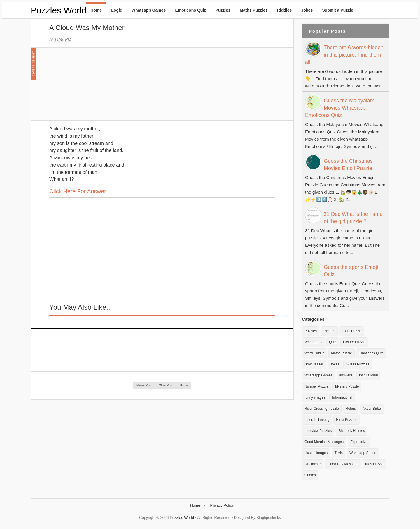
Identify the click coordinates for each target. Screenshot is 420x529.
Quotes (310, 475)
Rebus (351, 409)
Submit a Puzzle (338, 10)
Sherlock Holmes (352, 431)
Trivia (338, 453)
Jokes (307, 10)
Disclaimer (313, 464)
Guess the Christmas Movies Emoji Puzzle (348, 165)
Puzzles (223, 10)
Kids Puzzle (374, 464)
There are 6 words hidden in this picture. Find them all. (344, 55)
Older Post (166, 385)
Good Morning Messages (324, 442)
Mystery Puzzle (347, 386)
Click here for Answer (78, 191)
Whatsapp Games (149, 10)
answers (346, 375)
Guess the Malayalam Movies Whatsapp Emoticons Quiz (340, 108)
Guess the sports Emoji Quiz (351, 271)
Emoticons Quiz (190, 10)
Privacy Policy (222, 505)
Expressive (359, 442)
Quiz (333, 342)
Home (96, 10)
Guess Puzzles (358, 364)
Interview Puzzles (318, 431)
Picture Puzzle (354, 342)
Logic (117, 10)
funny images (315, 397)
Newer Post (144, 385)
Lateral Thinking (317, 420)
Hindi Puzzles (347, 420)
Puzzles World (58, 10)
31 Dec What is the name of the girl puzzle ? (353, 218)
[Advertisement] (93, 87)
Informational (342, 397)
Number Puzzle (316, 386)
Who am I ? (313, 342)
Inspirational (369, 375)
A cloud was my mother (87, 28)
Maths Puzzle (342, 353)
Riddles (285, 10)
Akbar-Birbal (372, 409)
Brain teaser (314, 364)
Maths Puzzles (254, 10)
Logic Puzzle (352, 331)
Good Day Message (343, 464)
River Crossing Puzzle (322, 409)
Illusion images (316, 453)
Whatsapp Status (363, 453)
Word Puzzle (314, 353)
